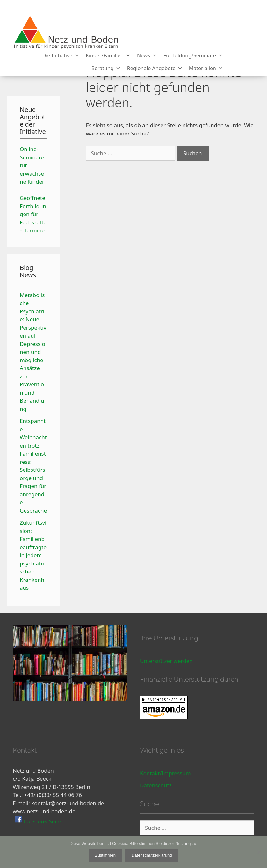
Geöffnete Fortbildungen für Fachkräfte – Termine (33, 214)
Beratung (106, 68)
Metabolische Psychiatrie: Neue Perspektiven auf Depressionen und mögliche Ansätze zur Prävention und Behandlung (33, 352)
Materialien (206, 68)
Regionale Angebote (155, 68)
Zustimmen (105, 855)
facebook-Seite (42, 821)
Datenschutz (156, 785)
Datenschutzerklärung (152, 855)
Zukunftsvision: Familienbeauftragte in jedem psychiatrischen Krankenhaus (33, 555)
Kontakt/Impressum (165, 773)
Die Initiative (61, 55)
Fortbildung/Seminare (193, 55)
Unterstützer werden (166, 661)
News (147, 55)
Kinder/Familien (108, 55)
